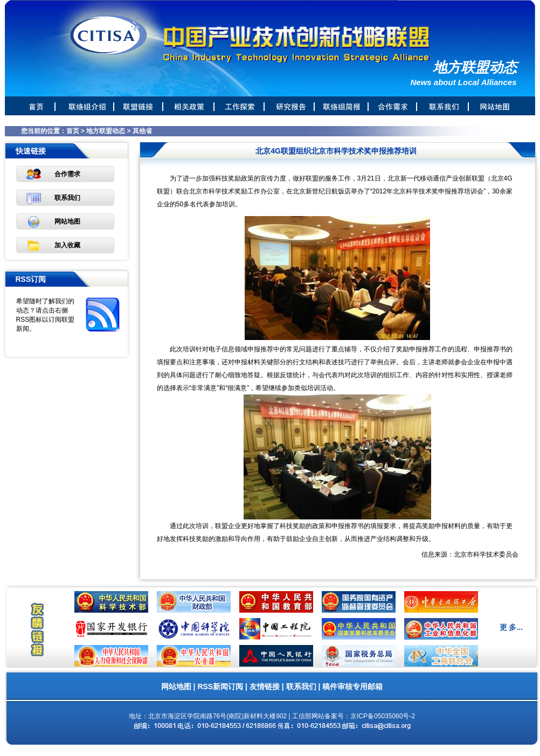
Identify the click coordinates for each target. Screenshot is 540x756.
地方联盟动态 (106, 131)
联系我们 (67, 198)
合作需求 (67, 174)
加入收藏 (67, 245)
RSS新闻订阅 (220, 686)
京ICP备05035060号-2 (383, 716)
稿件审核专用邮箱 (352, 686)
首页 (73, 131)
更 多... (511, 627)
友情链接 (265, 686)
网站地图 (67, 221)
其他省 (142, 131)
